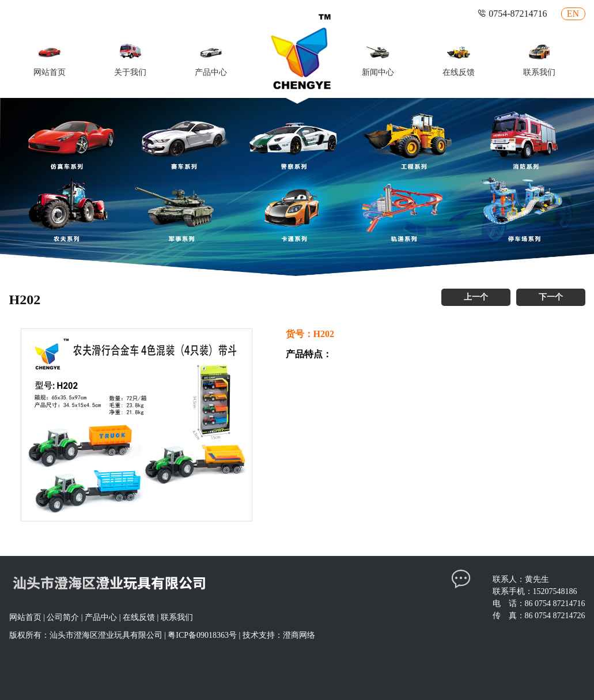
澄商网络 (299, 635)
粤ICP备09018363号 (202, 635)
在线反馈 (139, 617)
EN (573, 14)
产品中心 (101, 617)
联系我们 (177, 617)
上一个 (476, 297)
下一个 (551, 297)
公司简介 (63, 617)
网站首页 (25, 617)
